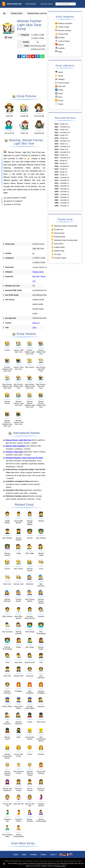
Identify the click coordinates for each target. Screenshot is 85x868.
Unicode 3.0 (65, 203)
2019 (56, 144)
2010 (56, 186)
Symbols (60, 48)
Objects (59, 44)
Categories (31, 4)
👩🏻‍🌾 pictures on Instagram (13, 201)
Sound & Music (62, 83)
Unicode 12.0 (65, 146)
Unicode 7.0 (65, 180)
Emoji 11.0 (64, 155)
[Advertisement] (24, 76)
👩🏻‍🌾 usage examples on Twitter (15, 198)
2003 (56, 197)
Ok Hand (56, 254)
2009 (56, 189)
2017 (56, 158)
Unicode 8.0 (65, 178)
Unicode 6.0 (65, 186)
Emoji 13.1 (64, 135)
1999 (56, 203)
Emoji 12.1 (64, 144)
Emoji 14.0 (64, 130)
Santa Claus (57, 243)
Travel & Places (62, 41)
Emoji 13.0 (64, 138)
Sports (59, 93)
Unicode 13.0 (65, 141)
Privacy (43, 854)
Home (16, 854)
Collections (47, 4)
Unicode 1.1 (65, 206)
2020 (56, 135)
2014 (56, 180)
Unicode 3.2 (65, 200)
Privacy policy (60, 866)
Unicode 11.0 (65, 152)
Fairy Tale (60, 86)
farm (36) (36, 276)
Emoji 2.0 (64, 172)
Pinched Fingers (59, 258)
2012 (56, 183)
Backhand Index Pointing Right (64, 226)
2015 (56, 172)
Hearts (59, 72)
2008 (56, 192)
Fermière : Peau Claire (14, 452)
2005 (56, 194)
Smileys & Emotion (63, 23)
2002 (56, 200)
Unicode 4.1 (65, 194)
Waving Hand (57, 233)
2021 (56, 130)
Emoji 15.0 (64, 124)
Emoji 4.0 (26, 155)
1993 (56, 206)
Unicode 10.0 (65, 158)
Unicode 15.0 (65, 127)
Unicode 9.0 (65, 166)
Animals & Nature (63, 30)
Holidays (60, 79)
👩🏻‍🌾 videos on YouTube (12, 204)
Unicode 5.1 (65, 192)
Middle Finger (58, 251)
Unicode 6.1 (65, 183)
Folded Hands (58, 247)
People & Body (17, 13)
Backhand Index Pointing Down (64, 240)
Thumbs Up (57, 229)
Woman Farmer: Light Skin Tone (40, 13)
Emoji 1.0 (64, 175)
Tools (58, 97)
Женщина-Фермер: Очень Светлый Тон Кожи (24, 458)
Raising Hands (58, 236)
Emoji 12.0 (64, 149)
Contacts (33, 854)
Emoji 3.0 (64, 169)
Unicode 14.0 (65, 132)
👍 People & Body (36, 158)
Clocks (59, 104)
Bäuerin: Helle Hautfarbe (15, 446)
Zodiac (59, 90)
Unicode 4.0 (65, 197)
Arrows (59, 100)
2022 (56, 124)
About (24, 854)
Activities (60, 37)
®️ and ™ (53, 854)
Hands (59, 76)
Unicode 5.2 (65, 189)
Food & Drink (61, 34)
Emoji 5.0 (64, 161)
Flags (58, 52)
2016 (43, 155)
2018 (56, 152)
